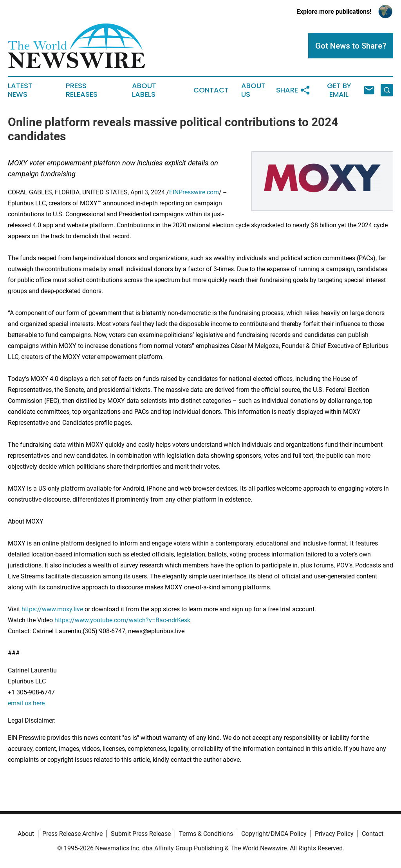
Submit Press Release (141, 834)
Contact (211, 90)
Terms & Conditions (206, 834)
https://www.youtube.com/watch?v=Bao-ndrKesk (122, 620)
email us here (26, 703)
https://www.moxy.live (52, 609)
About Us (253, 90)
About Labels (144, 90)
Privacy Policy (334, 834)
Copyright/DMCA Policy (274, 834)
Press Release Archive (72, 834)
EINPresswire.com (194, 192)
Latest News (20, 90)
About (26, 834)
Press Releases (82, 90)
